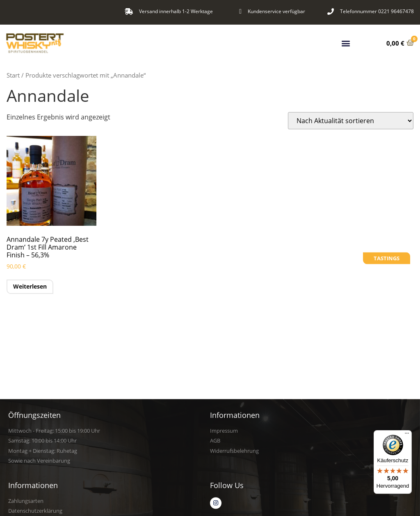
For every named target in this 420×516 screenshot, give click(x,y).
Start (13, 75)
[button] (346, 42)
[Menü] (407, 435)
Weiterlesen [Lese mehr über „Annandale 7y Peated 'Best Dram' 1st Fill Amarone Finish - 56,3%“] (30, 286)
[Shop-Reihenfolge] (351, 121)
